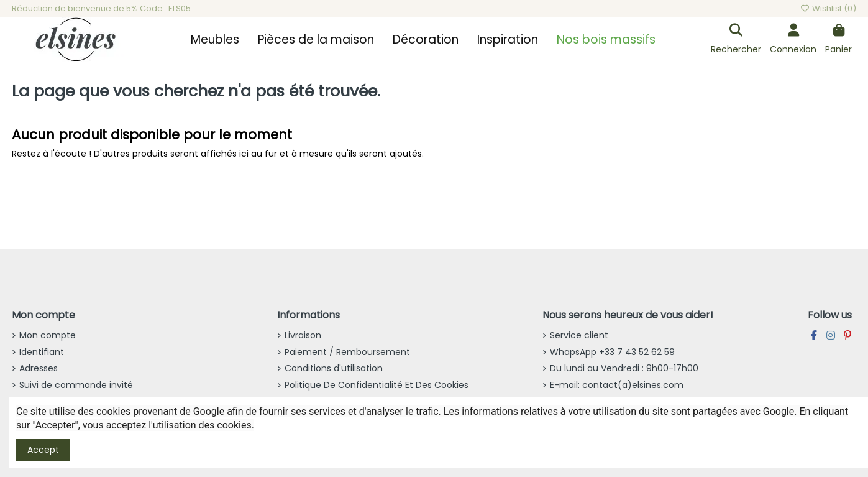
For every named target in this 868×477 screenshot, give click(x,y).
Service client (579, 335)
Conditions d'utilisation (334, 368)
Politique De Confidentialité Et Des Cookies (377, 385)
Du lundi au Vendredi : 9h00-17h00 (624, 368)
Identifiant (42, 352)
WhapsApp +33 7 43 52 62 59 (612, 352)
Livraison (303, 335)
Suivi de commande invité (76, 385)
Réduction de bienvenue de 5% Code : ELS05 (101, 8)
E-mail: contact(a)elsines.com (617, 385)
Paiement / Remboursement (347, 352)
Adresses (39, 368)
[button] (215, 40)
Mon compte (48, 335)
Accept (43, 450)
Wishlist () (828, 8)
